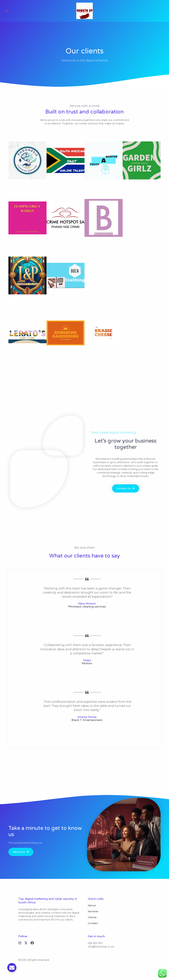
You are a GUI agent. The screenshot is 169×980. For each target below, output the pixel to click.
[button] (6, 11)
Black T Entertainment (87, 720)
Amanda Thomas (87, 717)
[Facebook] (32, 943)
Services (93, 911)
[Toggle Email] (12, 968)
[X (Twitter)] (26, 943)
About (92, 906)
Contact (93, 923)
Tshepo (87, 660)
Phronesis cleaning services (87, 607)
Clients (92, 917)
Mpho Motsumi (87, 604)
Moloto (87, 663)
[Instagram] (20, 943)
